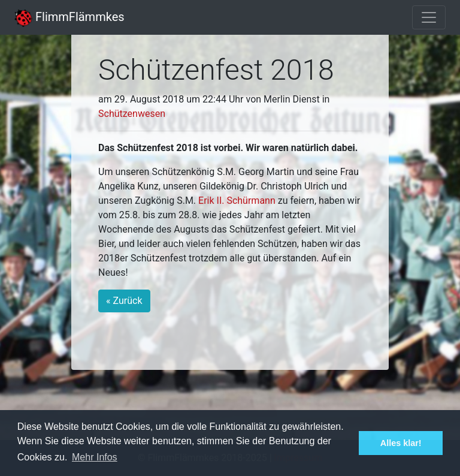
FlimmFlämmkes (69, 17)
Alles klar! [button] (401, 443)
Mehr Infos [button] (95, 457)
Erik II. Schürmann (237, 201)
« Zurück (124, 301)
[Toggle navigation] (429, 17)
